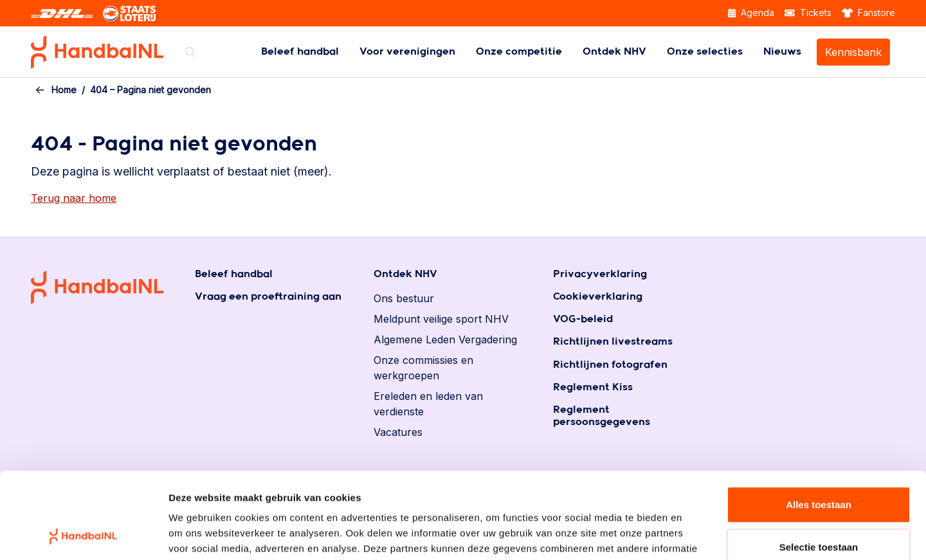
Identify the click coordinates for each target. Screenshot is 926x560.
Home (64, 90)
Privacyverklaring (600, 274)
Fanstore (869, 13)
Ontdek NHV (614, 52)
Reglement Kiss (593, 387)
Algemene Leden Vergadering (445, 339)
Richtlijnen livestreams (613, 342)
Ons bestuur (404, 298)
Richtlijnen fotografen (610, 365)
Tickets (808, 13)
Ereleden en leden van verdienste (428, 404)
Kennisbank (853, 52)
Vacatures (398, 432)
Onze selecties (705, 52)
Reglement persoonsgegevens (602, 416)
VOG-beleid (583, 319)
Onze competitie (519, 52)
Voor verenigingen (407, 52)
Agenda (751, 13)
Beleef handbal (300, 52)
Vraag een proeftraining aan (268, 297)
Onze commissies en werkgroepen (423, 368)
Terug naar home (74, 198)
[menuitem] (300, 52)
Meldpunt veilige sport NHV (441, 319)
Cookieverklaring (598, 297)
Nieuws (782, 52)
